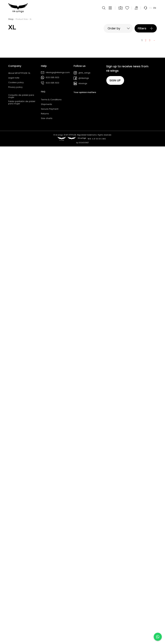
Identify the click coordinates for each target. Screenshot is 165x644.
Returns (45, 611)
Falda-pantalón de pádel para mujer (22, 600)
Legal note (14, 575)
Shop (11, 19)
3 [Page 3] (150, 538)
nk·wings (80, 581)
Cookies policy (16, 580)
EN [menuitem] (155, 8)
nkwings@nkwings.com (55, 570)
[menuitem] (151, 8)
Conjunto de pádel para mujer (21, 594)
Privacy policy (15, 585)
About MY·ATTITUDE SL (19, 571)
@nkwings (81, 576)
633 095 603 (50, 575)
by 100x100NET (82, 640)
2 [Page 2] (146, 538)
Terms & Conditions (51, 597)
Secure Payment (50, 607)
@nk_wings (82, 570)
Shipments (46, 602)
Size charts (47, 616)
